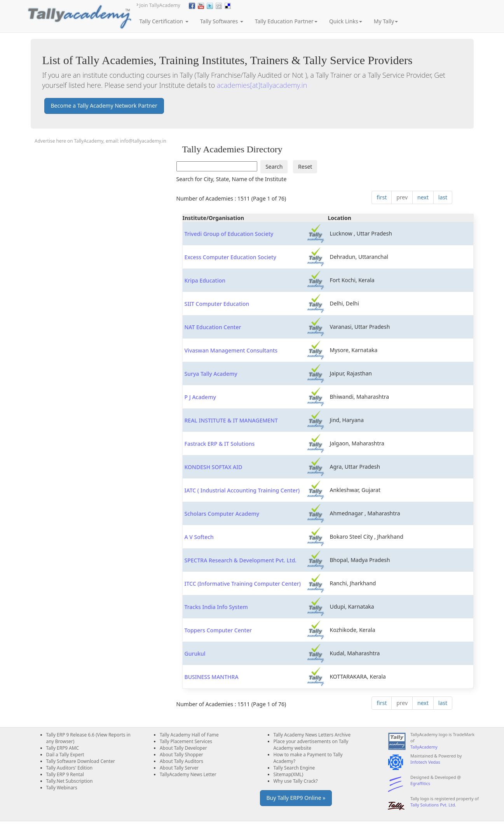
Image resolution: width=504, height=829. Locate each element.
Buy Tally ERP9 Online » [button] (296, 798)
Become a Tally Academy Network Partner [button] (104, 106)
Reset (305, 167)
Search (274, 167)
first (382, 197)
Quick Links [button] (346, 21)
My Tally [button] (386, 21)
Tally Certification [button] (164, 21)
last (443, 197)
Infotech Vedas (425, 762)
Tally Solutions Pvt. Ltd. (433, 805)
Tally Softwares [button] (222, 21)
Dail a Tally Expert (65, 754)
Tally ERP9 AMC (63, 748)
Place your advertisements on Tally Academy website (311, 744)
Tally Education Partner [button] (286, 21)
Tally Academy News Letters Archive (312, 735)
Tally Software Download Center (81, 761)
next (423, 197)
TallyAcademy (424, 747)
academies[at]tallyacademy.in (262, 85)
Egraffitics (420, 783)
